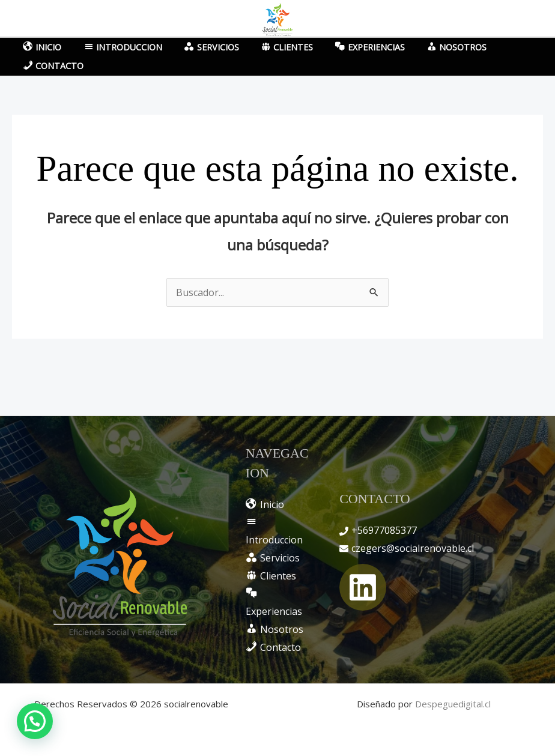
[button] (35, 721)
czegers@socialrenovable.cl (413, 548)
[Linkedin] (363, 587)
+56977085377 (384, 530)
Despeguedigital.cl (453, 704)
